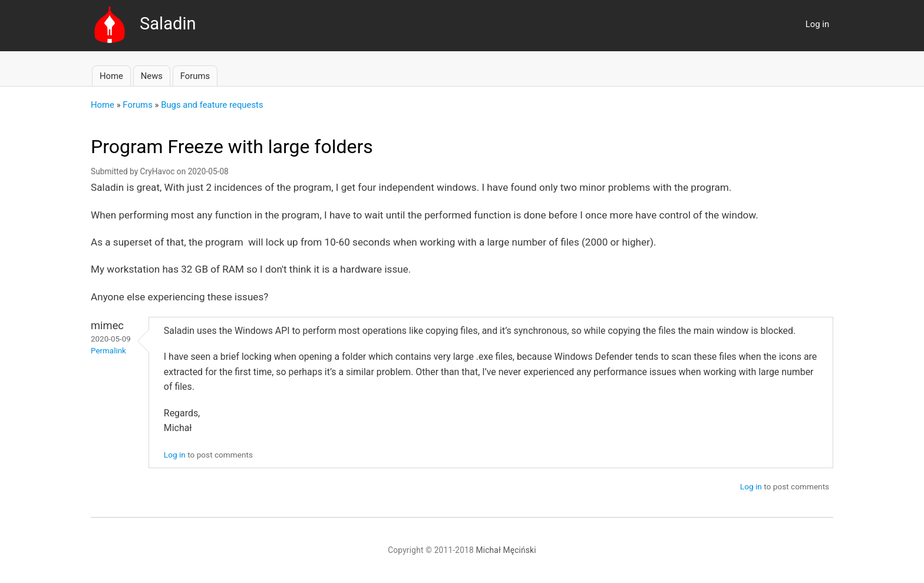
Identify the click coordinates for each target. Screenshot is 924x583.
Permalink (108, 351)
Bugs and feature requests (212, 105)
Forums (195, 76)
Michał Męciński (506, 550)
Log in (817, 24)
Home (111, 76)
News (152, 76)
